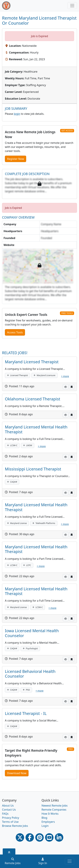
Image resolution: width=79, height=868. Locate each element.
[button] (66, 387)
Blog (44, 818)
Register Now (16, 159)
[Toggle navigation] (72, 6)
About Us (8, 806)
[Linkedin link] (59, 837)
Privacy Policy (11, 818)
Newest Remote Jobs (55, 806)
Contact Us (9, 810)
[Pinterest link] (39, 837)
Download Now (17, 773)
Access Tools (15, 332)
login (17, 114)
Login (45, 826)
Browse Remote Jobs (15, 826)
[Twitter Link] (20, 837)
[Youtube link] (49, 837)
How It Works (50, 814)
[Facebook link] (30, 837)
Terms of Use (10, 822)
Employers (48, 822)
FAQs (5, 814)
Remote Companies (54, 810)
